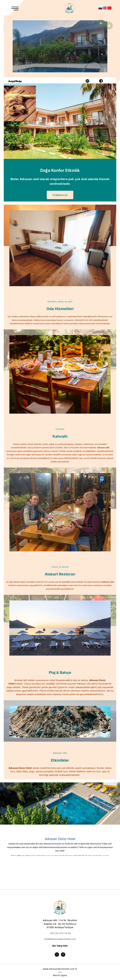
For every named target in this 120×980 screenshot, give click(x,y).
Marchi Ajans (60, 975)
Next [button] (109, 26)
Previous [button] (101, 23)
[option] (60, 803)
